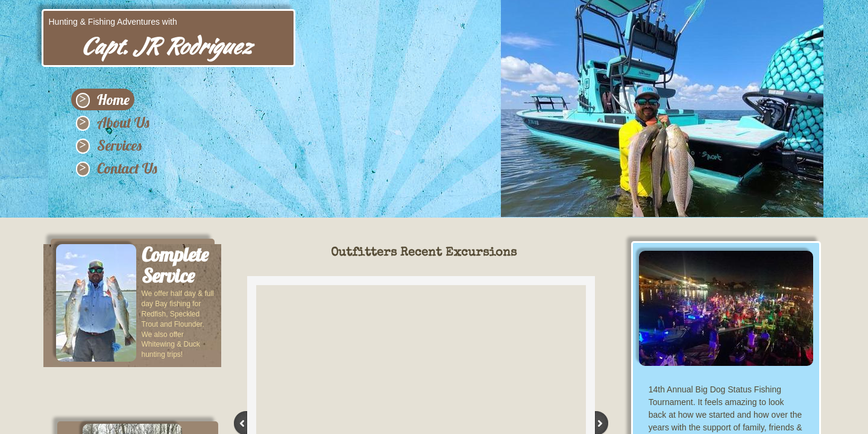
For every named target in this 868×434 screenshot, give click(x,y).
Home (113, 99)
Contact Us (127, 168)
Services (119, 145)
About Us (123, 122)
